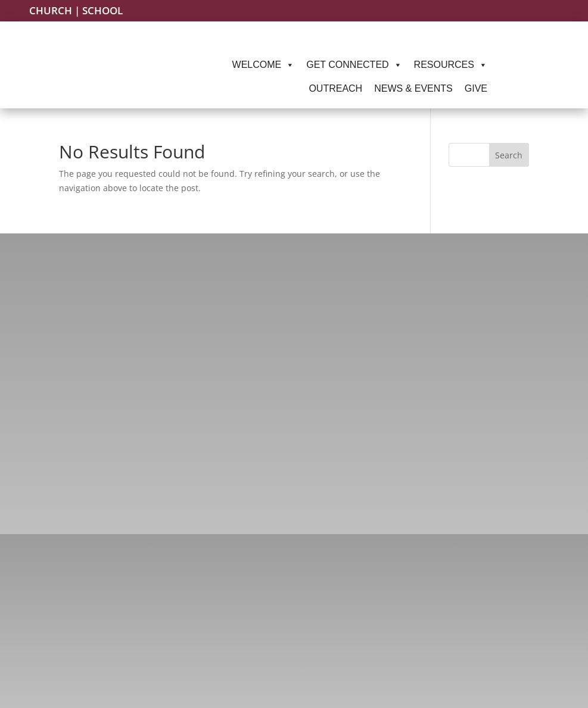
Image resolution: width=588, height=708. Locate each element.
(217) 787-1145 (297, 617)
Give (476, 88)
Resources (451, 65)
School (102, 10)
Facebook (96, 595)
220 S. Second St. (490, 653)
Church (51, 10)
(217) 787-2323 (298, 595)
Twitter (90, 640)
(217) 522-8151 (298, 668)
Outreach (335, 88)
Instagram (97, 618)
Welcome (264, 65)
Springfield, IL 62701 (490, 669)
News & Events (413, 88)
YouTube (93, 661)
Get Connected (354, 65)
